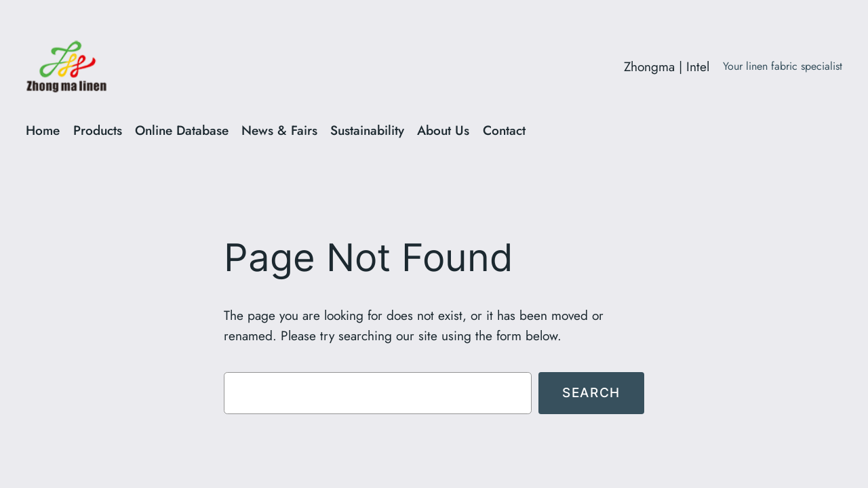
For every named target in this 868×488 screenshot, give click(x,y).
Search (591, 392)
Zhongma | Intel (667, 66)
